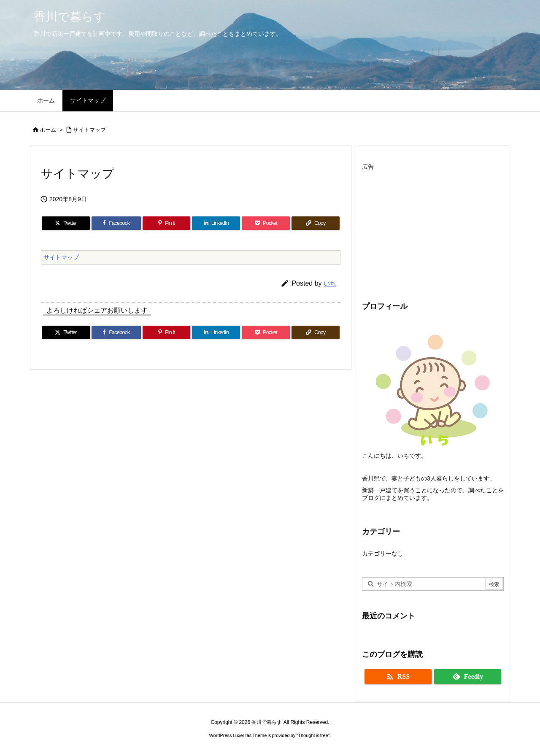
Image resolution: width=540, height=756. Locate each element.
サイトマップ (89, 130)
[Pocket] (266, 223)
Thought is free (313, 735)
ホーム (48, 130)
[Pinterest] (167, 223)
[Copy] (316, 223)
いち (330, 283)
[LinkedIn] (216, 223)
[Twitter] (66, 223)
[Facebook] (116, 223)
